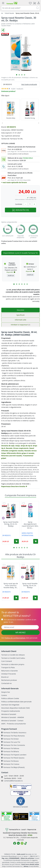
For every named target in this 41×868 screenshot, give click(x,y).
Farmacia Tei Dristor (10, 739)
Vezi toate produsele (29, 84)
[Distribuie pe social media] (3, 30)
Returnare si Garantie (10, 671)
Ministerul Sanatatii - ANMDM (13, 717)
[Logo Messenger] (18, 843)
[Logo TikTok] (26, 843)
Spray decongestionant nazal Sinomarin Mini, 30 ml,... (30, 525)
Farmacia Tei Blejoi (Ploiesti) (13, 767)
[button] (17, 75)
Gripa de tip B (26, 446)
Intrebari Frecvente (9, 674)
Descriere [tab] (20, 310)
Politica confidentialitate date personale (16, 702)
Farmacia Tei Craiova (10, 764)
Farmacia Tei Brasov (10, 761)
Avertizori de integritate (10, 705)
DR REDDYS (11, 127)
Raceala (9, 448)
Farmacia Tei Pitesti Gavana (13, 758)
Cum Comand (7, 661)
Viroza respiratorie (21, 448)
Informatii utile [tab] (20, 320)
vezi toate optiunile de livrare (14, 182)
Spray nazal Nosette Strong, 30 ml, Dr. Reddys (11, 524)
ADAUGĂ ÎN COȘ (20, 210)
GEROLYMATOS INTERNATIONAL (28, 534)
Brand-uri (5, 677)
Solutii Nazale (10, 13)
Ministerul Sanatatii (9, 714)
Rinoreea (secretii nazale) (12, 456)
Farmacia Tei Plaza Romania (13, 736)
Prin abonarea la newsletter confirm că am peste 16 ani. (20, 621)
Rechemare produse (9, 680)
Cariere (4, 695)
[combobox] (20, 8)
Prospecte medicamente (11, 711)
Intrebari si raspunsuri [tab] (20, 325)
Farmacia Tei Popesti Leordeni (14, 755)
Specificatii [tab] (20, 315)
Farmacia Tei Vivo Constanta (13, 745)
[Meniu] (3, 3)
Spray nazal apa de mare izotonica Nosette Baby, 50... (11, 585)
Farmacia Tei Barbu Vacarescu (14, 732)
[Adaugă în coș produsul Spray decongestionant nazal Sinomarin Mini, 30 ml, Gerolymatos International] (36, 541)
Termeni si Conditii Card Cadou (13, 658)
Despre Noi (6, 692)
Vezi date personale (19, 638)
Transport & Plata (8, 667)
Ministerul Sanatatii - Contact (12, 721)
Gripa (18, 446)
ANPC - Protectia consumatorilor (14, 724)
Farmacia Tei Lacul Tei (11, 742)
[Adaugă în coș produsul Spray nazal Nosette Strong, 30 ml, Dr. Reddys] (16, 541)
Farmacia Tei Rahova (10, 748)
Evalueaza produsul (8, 91)
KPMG (30, 835)
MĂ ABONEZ (21, 633)
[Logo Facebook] (15, 843)
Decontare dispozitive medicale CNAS (16, 708)
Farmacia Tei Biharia (10, 751)
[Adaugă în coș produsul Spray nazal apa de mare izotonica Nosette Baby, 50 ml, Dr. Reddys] (16, 598)
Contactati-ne (6, 683)
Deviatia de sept (8, 446)
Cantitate (19, 204)
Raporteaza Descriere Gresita (14, 486)
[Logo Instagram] (22, 843)
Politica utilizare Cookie (10, 698)
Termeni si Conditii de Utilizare (13, 655)
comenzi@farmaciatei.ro (13, 781)
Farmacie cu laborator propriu (13, 664)
